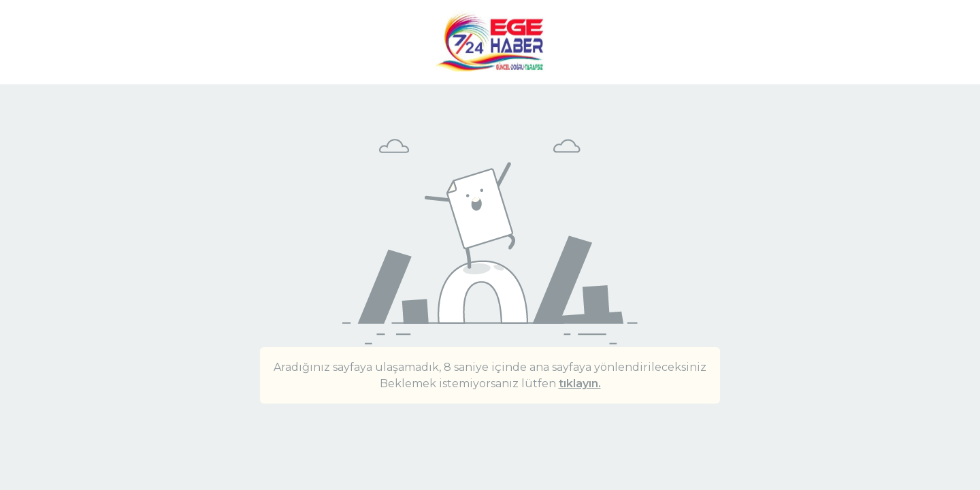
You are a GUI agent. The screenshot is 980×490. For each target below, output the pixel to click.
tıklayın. (580, 383)
